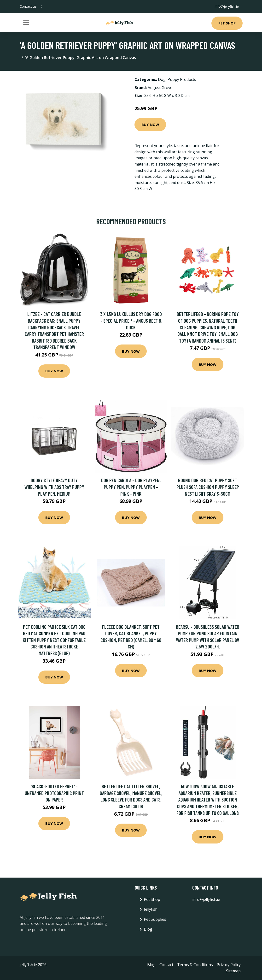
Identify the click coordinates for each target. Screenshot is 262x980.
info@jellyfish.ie (227, 6)
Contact (166, 965)
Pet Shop (227, 23)
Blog (148, 929)
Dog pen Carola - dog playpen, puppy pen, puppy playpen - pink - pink (131, 487)
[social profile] (42, 6)
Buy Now (150, 125)
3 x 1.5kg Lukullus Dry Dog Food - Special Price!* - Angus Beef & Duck (131, 321)
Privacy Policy (229, 965)
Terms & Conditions (195, 965)
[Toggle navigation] (26, 23)
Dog (162, 79)
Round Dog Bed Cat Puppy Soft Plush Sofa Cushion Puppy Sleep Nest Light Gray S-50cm (208, 487)
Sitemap (233, 971)
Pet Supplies (155, 919)
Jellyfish (151, 909)
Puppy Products (182, 79)
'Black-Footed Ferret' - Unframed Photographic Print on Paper (54, 793)
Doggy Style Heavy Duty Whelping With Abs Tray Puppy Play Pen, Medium (54, 487)
